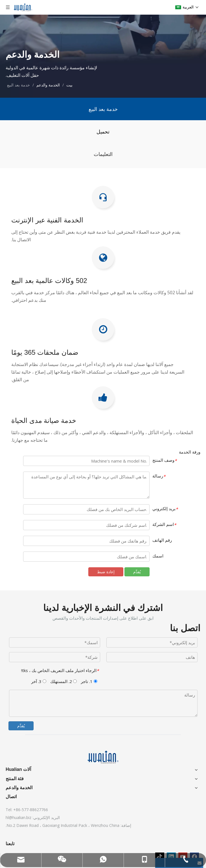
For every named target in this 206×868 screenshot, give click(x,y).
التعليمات (103, 154)
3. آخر (39, 681)
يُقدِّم (21, 726)
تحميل (103, 131)
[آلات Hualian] (103, 757)
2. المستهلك (63, 681)
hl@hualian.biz (18, 817)
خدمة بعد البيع (103, 109)
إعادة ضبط (106, 572)
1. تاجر (89, 681)
